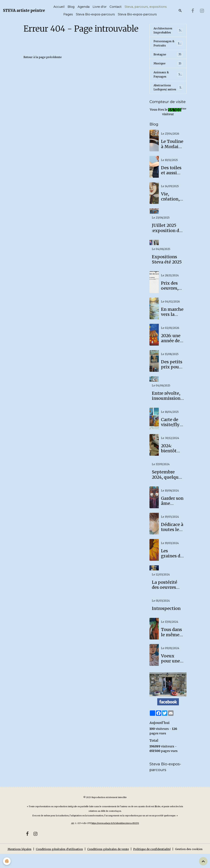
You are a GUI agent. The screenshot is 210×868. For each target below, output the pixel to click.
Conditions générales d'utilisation (57, 858)
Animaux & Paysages (168, 77)
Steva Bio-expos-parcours (95, 14)
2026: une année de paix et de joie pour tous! (171, 347)
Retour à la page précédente (45, 57)
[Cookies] (7, 861)
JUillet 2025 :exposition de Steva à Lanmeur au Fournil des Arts (167, 236)
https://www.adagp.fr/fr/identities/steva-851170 (115, 832)
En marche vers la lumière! (172, 320)
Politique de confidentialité (156, 858)
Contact (116, 7)
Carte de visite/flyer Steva (172, 431)
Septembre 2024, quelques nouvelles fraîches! (167, 483)
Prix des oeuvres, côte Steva (172, 294)
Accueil (59, 7)
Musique (168, 66)
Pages (68, 14)
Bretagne (168, 56)
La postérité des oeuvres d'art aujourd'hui (165, 593)
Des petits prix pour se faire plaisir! (172, 373)
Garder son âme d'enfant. (172, 509)
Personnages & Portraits (168, 45)
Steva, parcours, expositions (146, 7)
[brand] (24, 11)
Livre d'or (100, 7)
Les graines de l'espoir (172, 562)
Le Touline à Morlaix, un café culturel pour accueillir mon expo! (172, 153)
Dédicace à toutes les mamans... (172, 536)
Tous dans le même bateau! (171, 641)
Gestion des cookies (194, 860)
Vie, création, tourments (172, 205)
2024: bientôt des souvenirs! (172, 457)
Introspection (166, 617)
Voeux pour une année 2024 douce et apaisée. (170, 667)
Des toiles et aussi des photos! (171, 179)
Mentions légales (15, 858)
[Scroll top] (203, 861)
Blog (71, 7)
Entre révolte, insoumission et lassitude (166, 404)
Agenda (84, 7)
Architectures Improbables (168, 31)
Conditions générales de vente (109, 858)
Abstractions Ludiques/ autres (168, 93)
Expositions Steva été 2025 (167, 268)
